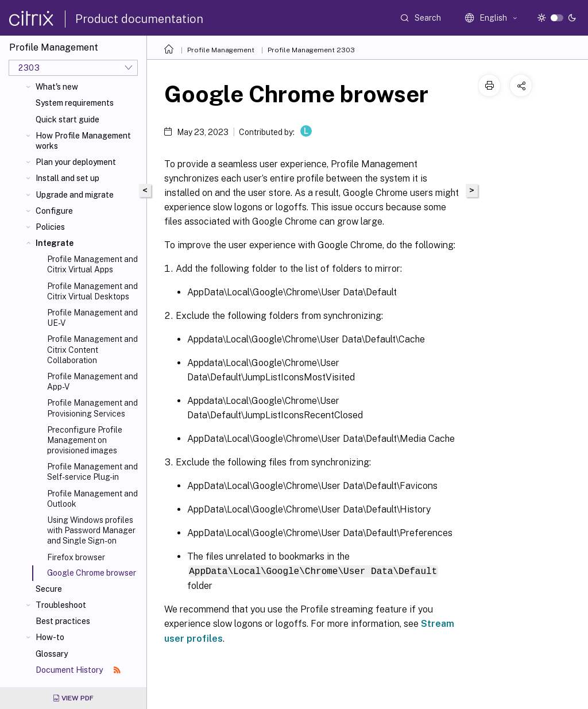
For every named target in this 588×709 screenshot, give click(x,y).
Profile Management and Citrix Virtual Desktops (92, 291)
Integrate (55, 243)
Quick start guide (67, 120)
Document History (78, 670)
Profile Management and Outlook (92, 499)
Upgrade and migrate (75, 195)
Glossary (52, 654)
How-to (50, 637)
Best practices (63, 621)
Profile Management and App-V (92, 382)
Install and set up (67, 178)
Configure (54, 211)
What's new (57, 87)
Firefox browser (76, 557)
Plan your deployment (76, 162)
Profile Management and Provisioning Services (92, 408)
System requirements (75, 103)
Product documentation (139, 19)
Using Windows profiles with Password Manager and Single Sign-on (91, 530)
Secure (49, 589)
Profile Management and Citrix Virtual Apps (92, 264)
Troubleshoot (61, 605)
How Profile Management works (83, 141)
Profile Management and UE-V (92, 318)
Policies (50, 227)
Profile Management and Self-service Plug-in (92, 472)
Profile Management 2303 (311, 50)
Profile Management (221, 50)
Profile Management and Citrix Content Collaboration (92, 349)
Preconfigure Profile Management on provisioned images (85, 440)
